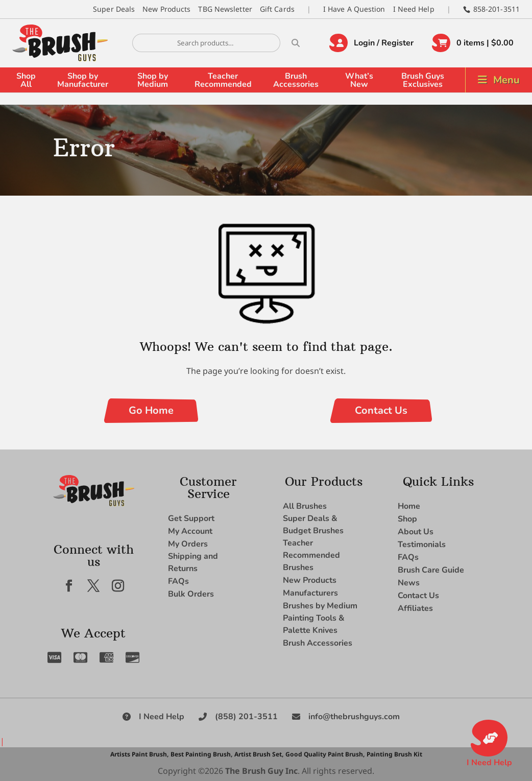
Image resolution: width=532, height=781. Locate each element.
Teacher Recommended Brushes (311, 555)
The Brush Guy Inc (261, 771)
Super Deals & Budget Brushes (313, 525)
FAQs (178, 581)
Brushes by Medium (320, 606)
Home (409, 506)
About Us (416, 532)
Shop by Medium (153, 80)
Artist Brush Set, (259, 754)
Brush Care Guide (431, 570)
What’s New (359, 80)
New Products (166, 9)
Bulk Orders (191, 594)
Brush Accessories (296, 80)
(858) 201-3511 (246, 717)
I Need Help (414, 9)
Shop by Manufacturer (83, 80)
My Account (190, 531)
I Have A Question (354, 9)
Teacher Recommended (223, 80)
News (409, 583)
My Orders (188, 544)
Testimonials (422, 545)
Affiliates (415, 608)
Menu (506, 80)
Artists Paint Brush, (139, 754)
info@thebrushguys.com (354, 717)
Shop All (26, 80)
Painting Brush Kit (394, 754)
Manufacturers (310, 593)
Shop (407, 519)
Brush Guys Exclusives (423, 80)
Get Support (191, 518)
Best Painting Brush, (201, 754)
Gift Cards (277, 9)
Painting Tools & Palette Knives (314, 624)
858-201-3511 (497, 9)
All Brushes (305, 506)
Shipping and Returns (193, 562)
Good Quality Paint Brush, (325, 754)
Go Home (151, 410)
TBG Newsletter (225, 9)
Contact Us (381, 410)
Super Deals (114, 9)
